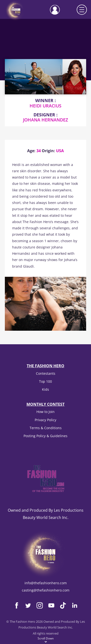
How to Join (45, 412)
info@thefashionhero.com (46, 583)
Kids (45, 389)
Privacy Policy (45, 420)
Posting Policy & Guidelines (45, 436)
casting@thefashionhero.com (46, 590)
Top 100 (45, 381)
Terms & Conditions (46, 428)
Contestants (46, 373)
